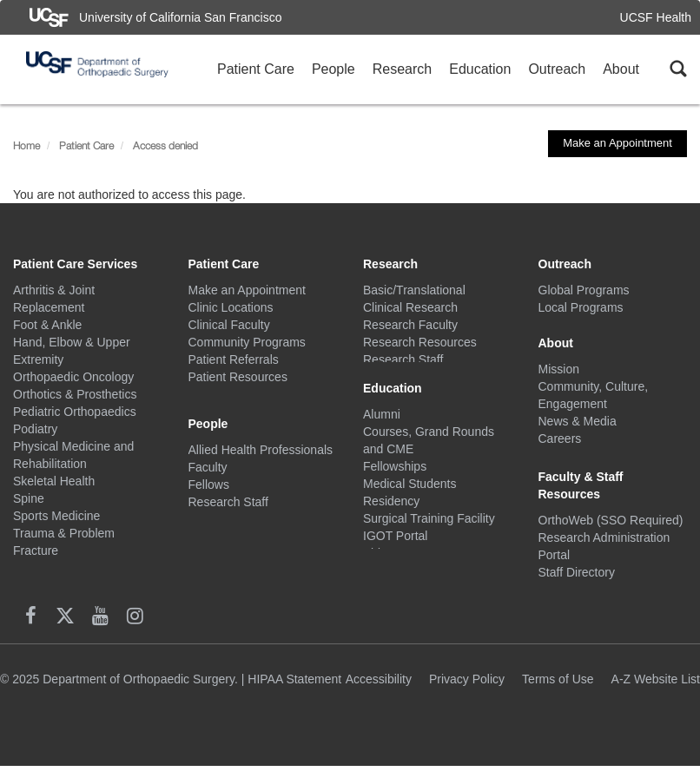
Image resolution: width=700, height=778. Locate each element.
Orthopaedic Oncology (73, 377)
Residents (215, 507)
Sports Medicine (56, 516)
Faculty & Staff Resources (581, 498)
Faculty (208, 455)
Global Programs (584, 290)
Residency (391, 507)
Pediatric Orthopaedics (75, 412)
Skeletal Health (54, 481)
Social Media (573, 455)
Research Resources (420, 342)
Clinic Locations (231, 307)
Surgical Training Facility (429, 524)
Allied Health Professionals (261, 438)
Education (480, 69)
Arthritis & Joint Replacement (54, 299)
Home (26, 145)
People (333, 69)
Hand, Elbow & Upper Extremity (72, 351)
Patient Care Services (75, 264)
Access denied (165, 145)
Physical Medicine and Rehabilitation (73, 455)
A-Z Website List (656, 690)
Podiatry (35, 429)
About (621, 69)
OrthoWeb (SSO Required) (611, 533)
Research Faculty (410, 325)
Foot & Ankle (47, 325)
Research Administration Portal (604, 559)
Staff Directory (577, 585)
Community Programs (247, 342)
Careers (560, 438)
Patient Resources (238, 377)
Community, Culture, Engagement (594, 394)
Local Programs (581, 307)
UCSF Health (656, 17)
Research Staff (228, 490)
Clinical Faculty (229, 325)
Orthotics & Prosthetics (75, 394)
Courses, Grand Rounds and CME (429, 446)
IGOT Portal (395, 542)
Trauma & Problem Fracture (64, 542)
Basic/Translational (414, 290)
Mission (559, 368)
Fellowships (395, 472)
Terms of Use (558, 690)
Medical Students (409, 490)
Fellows (209, 472)
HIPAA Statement (294, 690)
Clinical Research (410, 307)
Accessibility (379, 690)
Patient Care (256, 69)
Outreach (557, 69)
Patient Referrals (234, 359)
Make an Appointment (617, 143)
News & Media (578, 420)
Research (402, 69)
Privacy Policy (467, 690)
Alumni (382, 420)
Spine (29, 498)
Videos (382, 559)
